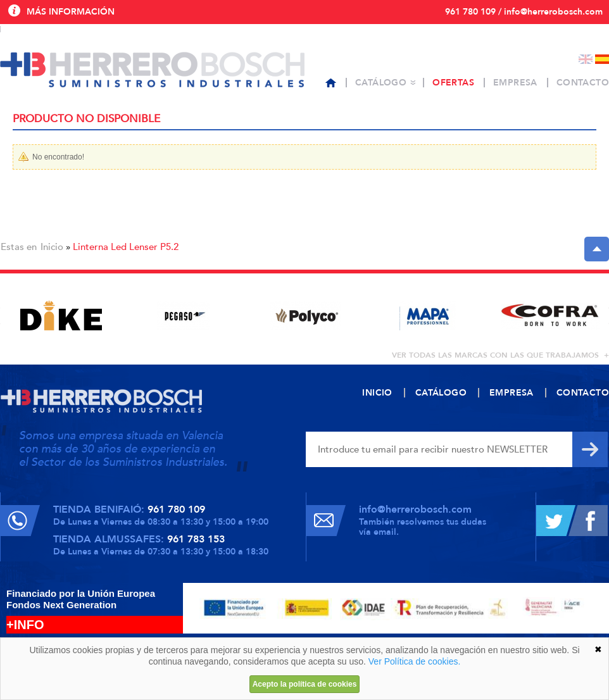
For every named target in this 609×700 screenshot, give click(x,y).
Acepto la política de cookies (305, 684)
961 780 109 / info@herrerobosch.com (524, 12)
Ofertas (453, 83)
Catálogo (381, 83)
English (586, 59)
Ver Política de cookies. (415, 661)
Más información (71, 12)
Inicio (52, 247)
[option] (61, 316)
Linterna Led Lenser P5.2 (126, 247)
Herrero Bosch (152, 70)
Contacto (583, 83)
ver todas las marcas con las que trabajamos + (500, 355)
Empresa (515, 83)
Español (602, 59)
